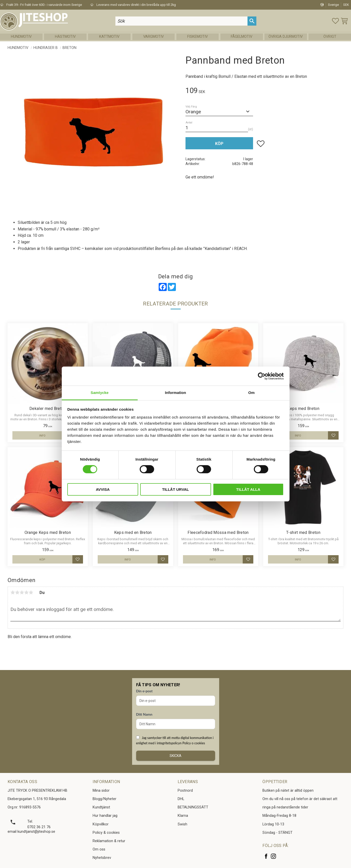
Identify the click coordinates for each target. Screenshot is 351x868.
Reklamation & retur (109, 841)
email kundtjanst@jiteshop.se (31, 832)
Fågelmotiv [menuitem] (242, 37)
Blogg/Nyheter (105, 799)
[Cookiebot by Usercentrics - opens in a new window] (262, 376)
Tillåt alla (248, 489)
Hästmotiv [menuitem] (65, 37)
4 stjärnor (26, 592)
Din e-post (144, 691)
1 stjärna (13, 592)
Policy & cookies (106, 833)
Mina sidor (101, 791)
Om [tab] (251, 393)
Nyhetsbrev (102, 858)
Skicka (175, 756)
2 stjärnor (17, 592)
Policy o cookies (194, 743)
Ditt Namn (144, 714)
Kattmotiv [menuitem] (109, 37)
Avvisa (103, 489)
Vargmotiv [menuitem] (153, 37)
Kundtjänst (101, 807)
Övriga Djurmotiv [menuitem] (286, 37)
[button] (335, 21)
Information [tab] (176, 393)
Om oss (99, 849)
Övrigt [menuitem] (330, 37)
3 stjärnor (22, 592)
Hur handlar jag (105, 816)
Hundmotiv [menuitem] (21, 37)
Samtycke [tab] (100, 393)
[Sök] (252, 21)
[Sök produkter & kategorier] (181, 21)
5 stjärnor (31, 592)
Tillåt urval (175, 489)
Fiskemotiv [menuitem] (198, 37)
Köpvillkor (101, 824)
